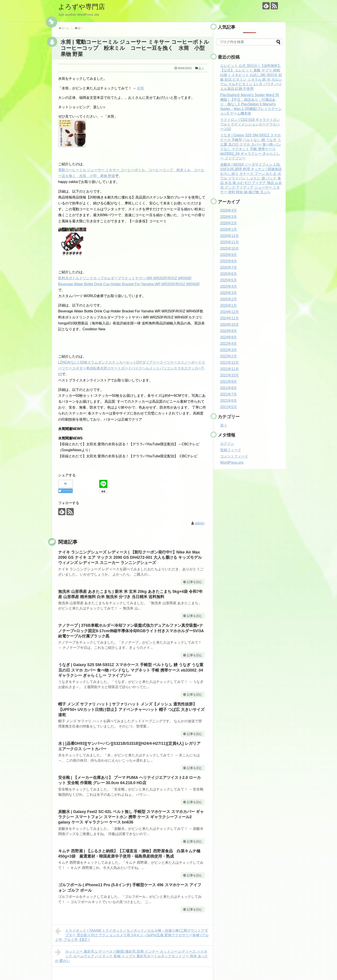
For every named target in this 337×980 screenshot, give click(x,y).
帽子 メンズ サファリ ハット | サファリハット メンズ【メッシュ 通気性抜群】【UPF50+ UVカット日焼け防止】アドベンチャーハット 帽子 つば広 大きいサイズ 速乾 (131, 709)
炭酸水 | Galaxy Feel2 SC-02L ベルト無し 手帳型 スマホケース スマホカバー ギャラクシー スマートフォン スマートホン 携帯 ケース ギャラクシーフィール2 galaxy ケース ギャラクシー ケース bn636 (131, 817)
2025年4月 (229, 286)
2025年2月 (229, 299)
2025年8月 (229, 261)
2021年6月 (229, 401)
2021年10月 (230, 375)
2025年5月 (229, 280)
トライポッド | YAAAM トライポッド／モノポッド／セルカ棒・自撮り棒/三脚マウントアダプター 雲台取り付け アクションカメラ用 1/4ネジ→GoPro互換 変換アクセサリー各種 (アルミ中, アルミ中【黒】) (132, 935)
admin (200, 523)
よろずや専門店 (82, 7)
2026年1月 (229, 229)
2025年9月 (229, 255)
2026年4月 (229, 210)
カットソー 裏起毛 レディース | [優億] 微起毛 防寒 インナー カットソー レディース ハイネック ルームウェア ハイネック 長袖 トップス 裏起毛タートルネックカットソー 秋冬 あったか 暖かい (132, 956)
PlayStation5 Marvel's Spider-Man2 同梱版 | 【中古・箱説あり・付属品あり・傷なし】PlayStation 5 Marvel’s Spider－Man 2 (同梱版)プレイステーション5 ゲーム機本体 (251, 104)
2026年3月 (229, 217)
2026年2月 (229, 223)
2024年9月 (229, 331)
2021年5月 (229, 407)
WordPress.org (232, 462)
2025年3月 (229, 293)
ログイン (227, 444)
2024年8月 (229, 337)
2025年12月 (230, 236)
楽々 (201, 68)
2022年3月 (229, 350)
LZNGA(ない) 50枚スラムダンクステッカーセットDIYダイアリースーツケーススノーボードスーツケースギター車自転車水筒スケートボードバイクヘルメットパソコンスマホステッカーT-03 (132, 368)
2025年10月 (230, 248)
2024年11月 (230, 318)
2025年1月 (229, 305)
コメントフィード (234, 456)
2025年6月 (229, 274)
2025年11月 (230, 242)
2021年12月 (230, 363)
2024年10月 (230, 325)
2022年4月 (229, 344)
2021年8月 (229, 388)
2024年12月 (230, 312)
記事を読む (195, 582)
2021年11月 (230, 369)
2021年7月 (229, 394)
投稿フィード (231, 450)
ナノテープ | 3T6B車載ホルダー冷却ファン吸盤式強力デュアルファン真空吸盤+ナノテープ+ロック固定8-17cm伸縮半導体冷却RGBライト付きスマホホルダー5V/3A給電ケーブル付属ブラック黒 (131, 631)
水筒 (140, 88)
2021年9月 (229, 382)
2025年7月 (229, 267)
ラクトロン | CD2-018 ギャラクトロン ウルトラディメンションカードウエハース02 (250, 124)
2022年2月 (229, 356)
